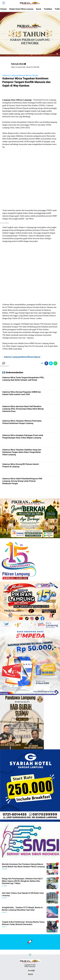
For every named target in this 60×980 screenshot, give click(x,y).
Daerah (39, 9)
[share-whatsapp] (55, 363)
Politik (57, 9)
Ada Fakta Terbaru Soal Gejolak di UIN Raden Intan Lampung (23, 894)
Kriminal (4, 9)
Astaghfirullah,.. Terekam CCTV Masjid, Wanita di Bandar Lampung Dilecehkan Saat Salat (22, 909)
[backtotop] (30, 955)
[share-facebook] (46, 363)
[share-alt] (42, 363)
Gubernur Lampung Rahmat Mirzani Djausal (20, 75)
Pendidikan (48, 9)
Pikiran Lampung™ (30, 966)
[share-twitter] (51, 363)
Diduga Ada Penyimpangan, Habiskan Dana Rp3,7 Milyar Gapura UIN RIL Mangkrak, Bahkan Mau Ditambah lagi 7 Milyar (22, 881)
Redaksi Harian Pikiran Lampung (21, 9)
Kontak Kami (30, 971)
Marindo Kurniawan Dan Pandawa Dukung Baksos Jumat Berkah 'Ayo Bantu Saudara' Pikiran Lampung (23, 865)
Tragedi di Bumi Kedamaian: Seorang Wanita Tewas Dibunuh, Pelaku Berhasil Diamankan (23, 923)
